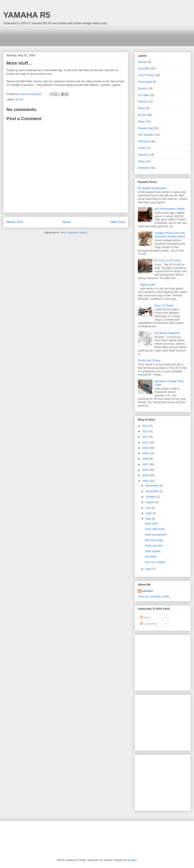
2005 (146, 475)
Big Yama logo (154, 540)
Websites (144, 168)
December (152, 486)
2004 (146, 481)
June (149, 513)
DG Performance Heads (170, 209)
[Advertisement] (80, 36)
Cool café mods (155, 529)
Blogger (132, 860)
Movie (142, 108)
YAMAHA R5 (27, 15)
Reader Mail (145, 128)
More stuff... (152, 524)
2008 (146, 459)
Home (66, 222)
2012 (146, 437)
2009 (146, 453)
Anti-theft (151, 557)
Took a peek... (154, 551)
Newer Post (15, 222)
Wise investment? (156, 535)
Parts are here (154, 546)
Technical (144, 141)
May (149, 519)
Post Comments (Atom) (74, 232)
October (151, 497)
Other (141, 122)
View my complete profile (153, 596)
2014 (146, 426)
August (150, 502)
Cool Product (146, 75)
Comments (149, 624)
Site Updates (146, 135)
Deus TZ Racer (164, 305)
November (152, 491)
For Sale (143, 95)
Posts (145, 617)
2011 (146, 442)
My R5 (20, 99)
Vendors (143, 155)
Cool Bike (144, 68)
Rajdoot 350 (148, 285)
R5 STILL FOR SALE (168, 260)
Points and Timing (149, 360)
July (148, 508)
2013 (146, 431)
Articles (142, 62)
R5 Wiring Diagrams (167, 333)
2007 (146, 464)
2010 (146, 448)
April (149, 569)
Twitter (142, 148)
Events (142, 88)
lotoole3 (147, 591)
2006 (146, 470)
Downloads (145, 82)
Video (141, 161)
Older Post (117, 222)
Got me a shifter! (155, 562)
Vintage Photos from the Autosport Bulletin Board (170, 235)
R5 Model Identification (152, 188)
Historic (143, 102)
